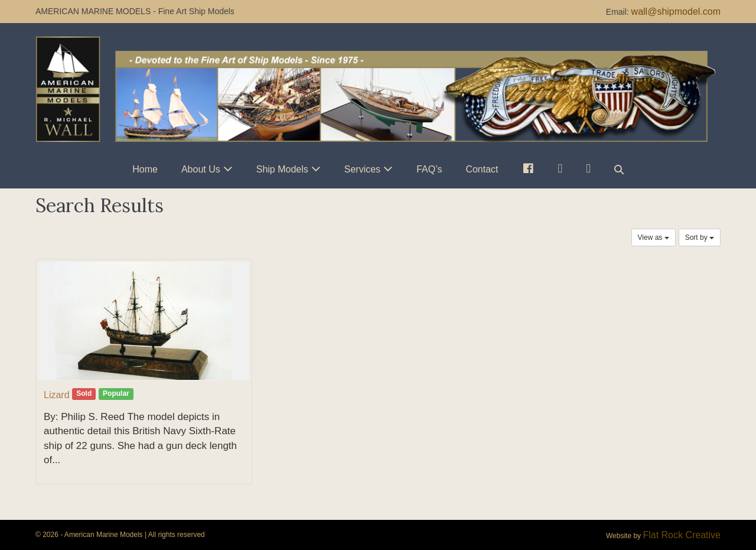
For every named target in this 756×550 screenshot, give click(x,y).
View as (654, 237)
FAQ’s (429, 169)
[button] (619, 169)
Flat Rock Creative (682, 535)
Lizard (57, 395)
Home (145, 169)
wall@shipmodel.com (676, 12)
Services (362, 169)
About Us (201, 169)
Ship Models (282, 169)
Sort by (700, 237)
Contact (482, 169)
